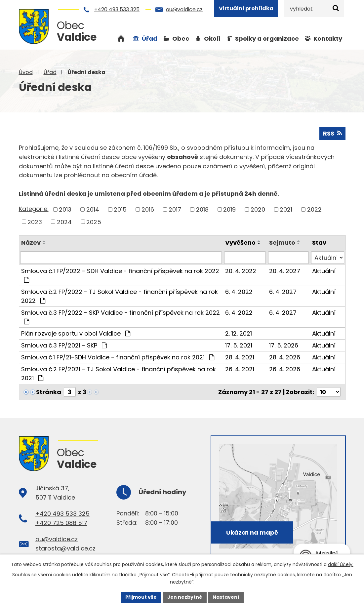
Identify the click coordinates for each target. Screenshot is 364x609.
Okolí (212, 39)
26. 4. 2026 (285, 369)
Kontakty (328, 39)
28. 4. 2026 (285, 357)
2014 (93, 209)
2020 (258, 209)
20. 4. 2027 (285, 271)
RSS (332, 133)
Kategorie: (34, 209)
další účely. (341, 564)
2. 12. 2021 (239, 333)
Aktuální (324, 271)
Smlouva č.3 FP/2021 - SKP (64, 345)
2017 (175, 209)
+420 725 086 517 (61, 523)
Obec (181, 39)
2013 (65, 209)
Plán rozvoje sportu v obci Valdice (76, 333)
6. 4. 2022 (239, 292)
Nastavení (226, 597)
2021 (286, 209)
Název (31, 243)
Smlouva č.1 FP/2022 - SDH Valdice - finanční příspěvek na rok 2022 (120, 275)
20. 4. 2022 (241, 271)
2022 (314, 209)
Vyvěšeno (240, 243)
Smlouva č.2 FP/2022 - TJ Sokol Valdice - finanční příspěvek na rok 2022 (120, 296)
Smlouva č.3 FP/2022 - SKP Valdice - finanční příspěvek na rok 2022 (121, 317)
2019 (229, 209)
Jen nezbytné (185, 597)
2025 (94, 222)
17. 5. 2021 (239, 345)
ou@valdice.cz (184, 9)
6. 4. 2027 (283, 292)
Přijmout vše (141, 597)
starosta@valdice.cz (65, 548)
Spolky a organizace (267, 39)
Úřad (50, 72)
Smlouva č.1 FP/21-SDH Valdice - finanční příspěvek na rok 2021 (118, 357)
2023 (35, 222)
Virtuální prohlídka (246, 8)
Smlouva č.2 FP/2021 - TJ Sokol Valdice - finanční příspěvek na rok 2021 (119, 374)
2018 (202, 209)
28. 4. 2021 (240, 357)
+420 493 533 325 (117, 9)
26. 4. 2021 (240, 369)
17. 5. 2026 (284, 345)
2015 (120, 209)
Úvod (26, 72)
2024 (64, 222)
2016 (148, 209)
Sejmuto (282, 243)
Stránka (49, 392)
